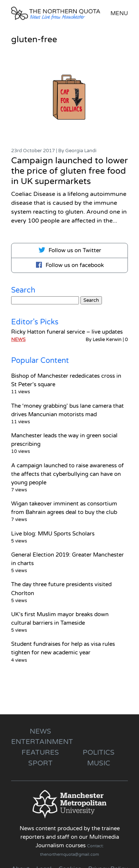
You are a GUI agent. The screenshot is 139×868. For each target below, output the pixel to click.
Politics (99, 752)
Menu (119, 13)
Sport (40, 763)
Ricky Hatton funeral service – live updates (67, 332)
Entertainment (42, 742)
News (18, 340)
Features (40, 752)
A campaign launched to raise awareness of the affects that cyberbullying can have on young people (67, 474)
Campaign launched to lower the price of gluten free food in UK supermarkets (69, 171)
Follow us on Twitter (70, 250)
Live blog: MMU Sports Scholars (53, 534)
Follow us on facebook (69, 265)
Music (99, 763)
